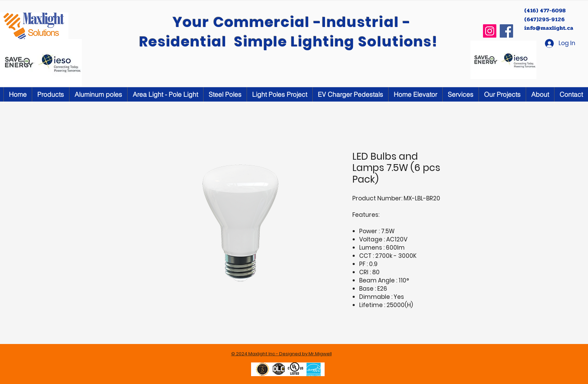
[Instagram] (490, 31)
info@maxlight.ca (549, 28)
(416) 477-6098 (546, 10)
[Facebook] (506, 31)
